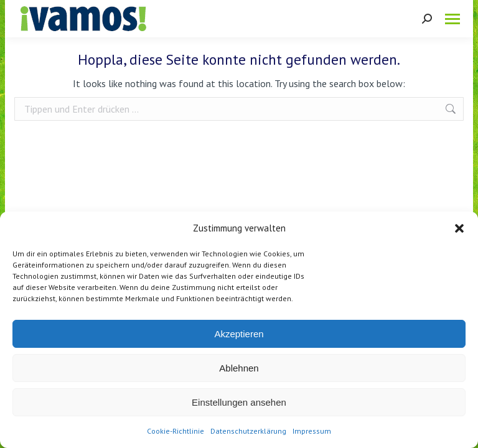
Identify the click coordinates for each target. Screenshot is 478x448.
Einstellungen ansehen (239, 402)
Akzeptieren (239, 334)
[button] (459, 228)
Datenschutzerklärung (248, 431)
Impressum (312, 431)
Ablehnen (239, 368)
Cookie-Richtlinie (176, 431)
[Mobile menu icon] (452, 19)
